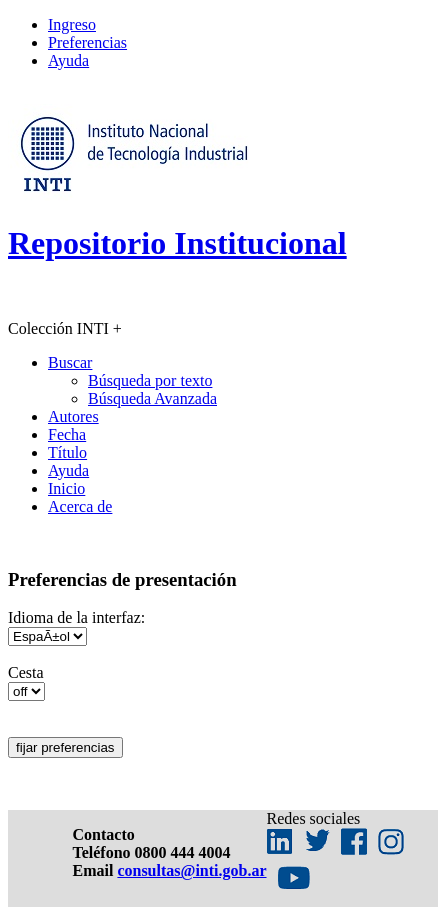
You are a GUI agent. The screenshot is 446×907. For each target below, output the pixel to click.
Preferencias (87, 42)
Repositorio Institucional (177, 243)
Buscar (70, 362)
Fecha (67, 434)
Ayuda (68, 60)
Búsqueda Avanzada (152, 398)
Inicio (66, 488)
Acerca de (80, 506)
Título (67, 452)
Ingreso (72, 24)
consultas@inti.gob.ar (191, 870)
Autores (73, 416)
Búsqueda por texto (150, 380)
